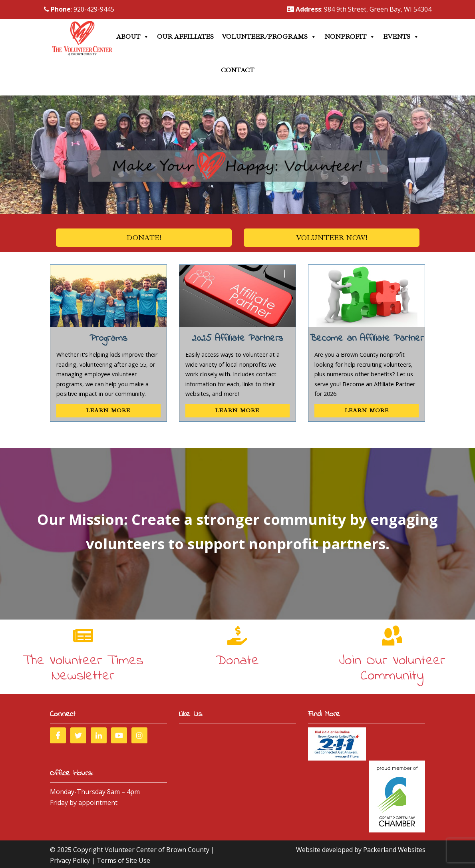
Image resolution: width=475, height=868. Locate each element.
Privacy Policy (70, 860)
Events (401, 37)
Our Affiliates (185, 37)
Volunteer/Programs (269, 37)
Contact (237, 70)
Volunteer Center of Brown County (157, 850)
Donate (237, 661)
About (133, 37)
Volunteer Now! (332, 238)
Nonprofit (350, 37)
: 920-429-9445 (79, 9)
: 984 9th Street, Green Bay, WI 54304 (359, 9)
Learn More (108, 410)
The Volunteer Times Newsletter (83, 669)
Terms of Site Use (123, 860)
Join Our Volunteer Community (392, 669)
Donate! (144, 238)
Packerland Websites (394, 850)
